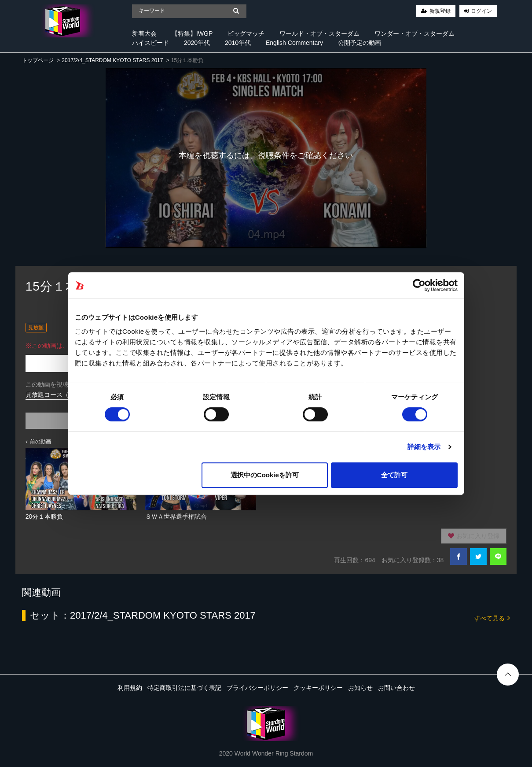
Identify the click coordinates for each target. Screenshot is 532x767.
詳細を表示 (424, 447)
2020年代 (197, 43)
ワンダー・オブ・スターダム (415, 33)
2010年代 (238, 43)
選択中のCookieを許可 (265, 475)
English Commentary (294, 43)
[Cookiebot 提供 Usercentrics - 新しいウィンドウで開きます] (419, 285)
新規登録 (440, 11)
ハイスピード (150, 43)
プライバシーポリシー (257, 688)
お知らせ (360, 688)
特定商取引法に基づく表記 (184, 688)
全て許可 (394, 475)
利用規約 (130, 688)
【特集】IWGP (192, 33)
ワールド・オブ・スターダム (319, 33)
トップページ (38, 60)
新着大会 (144, 33)
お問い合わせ (396, 688)
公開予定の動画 (360, 43)
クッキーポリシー (318, 688)
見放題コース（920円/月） (62, 395)
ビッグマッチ (246, 33)
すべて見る (492, 618)
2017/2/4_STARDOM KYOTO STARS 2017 (112, 60)
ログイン (481, 11)
